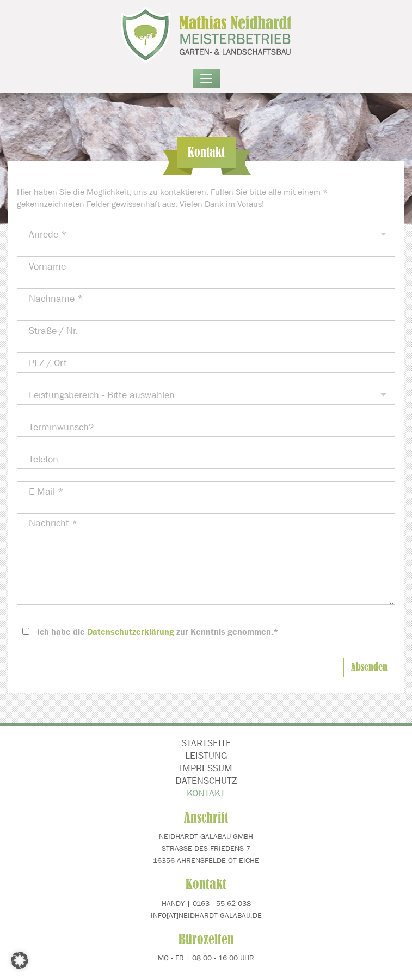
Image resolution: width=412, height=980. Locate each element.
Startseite (206, 743)
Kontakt (206, 793)
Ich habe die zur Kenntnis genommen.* (158, 631)
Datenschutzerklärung (131, 631)
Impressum (206, 768)
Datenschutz (206, 781)
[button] (20, 960)
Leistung (206, 756)
